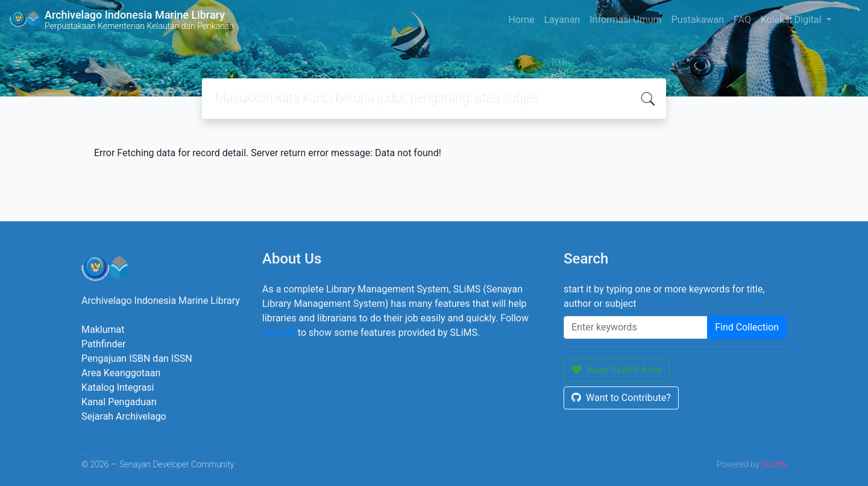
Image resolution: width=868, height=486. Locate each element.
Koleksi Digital (792, 20)
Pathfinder (103, 344)
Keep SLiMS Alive (617, 370)
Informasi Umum (625, 20)
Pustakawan (698, 20)
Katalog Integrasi (118, 387)
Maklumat (103, 330)
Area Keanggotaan (121, 373)
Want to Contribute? (621, 398)
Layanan (562, 20)
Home (521, 20)
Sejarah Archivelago (124, 416)
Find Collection (747, 327)
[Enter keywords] (636, 327)
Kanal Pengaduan (119, 402)
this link (279, 333)
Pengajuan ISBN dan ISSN (137, 358)
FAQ (742, 20)
